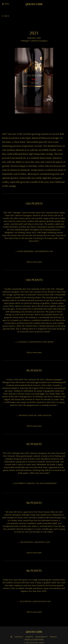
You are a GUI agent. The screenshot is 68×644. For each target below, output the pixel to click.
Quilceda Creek (34, 632)
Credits (29, 637)
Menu (6, 4)
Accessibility (41, 637)
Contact (19, 637)
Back (7, 16)
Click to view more (34, 262)
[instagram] (11, 637)
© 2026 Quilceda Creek (34, 643)
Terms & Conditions (34, 640)
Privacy (54, 637)
